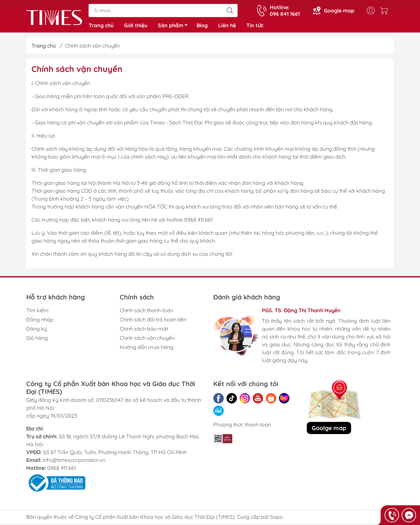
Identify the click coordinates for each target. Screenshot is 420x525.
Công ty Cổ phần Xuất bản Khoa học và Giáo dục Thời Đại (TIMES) (155, 518)
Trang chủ (101, 26)
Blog (202, 26)
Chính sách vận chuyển (147, 339)
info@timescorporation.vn (74, 462)
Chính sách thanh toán (147, 312)
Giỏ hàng (37, 339)
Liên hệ (227, 26)
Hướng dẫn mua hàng (147, 349)
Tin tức (255, 26)
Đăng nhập (40, 321)
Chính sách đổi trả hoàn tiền (153, 321)
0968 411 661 (62, 470)
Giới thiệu (136, 26)
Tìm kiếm (37, 312)
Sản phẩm (175, 27)
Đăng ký (37, 330)
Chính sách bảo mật (144, 330)
